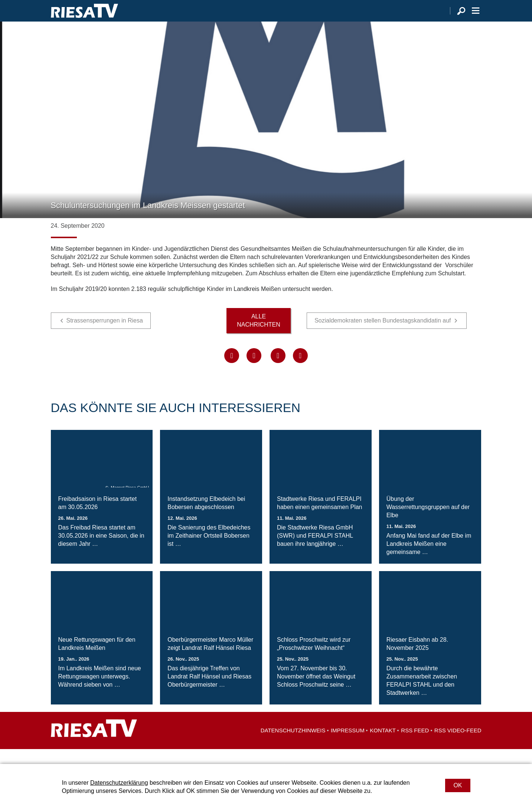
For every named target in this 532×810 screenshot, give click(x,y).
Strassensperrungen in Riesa (105, 335)
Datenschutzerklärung (119, 783)
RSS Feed (415, 745)
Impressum (348, 745)
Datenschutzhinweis (293, 745)
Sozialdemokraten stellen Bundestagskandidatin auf (383, 335)
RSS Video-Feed (458, 745)
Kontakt (383, 745)
